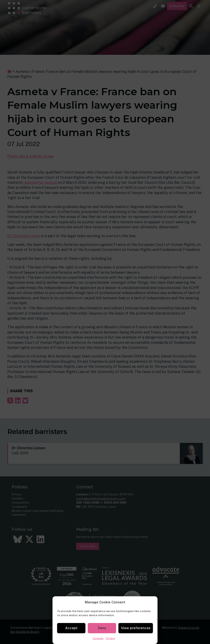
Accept (71, 628)
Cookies (98, 638)
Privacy (111, 638)
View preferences (136, 628)
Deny (102, 628)
